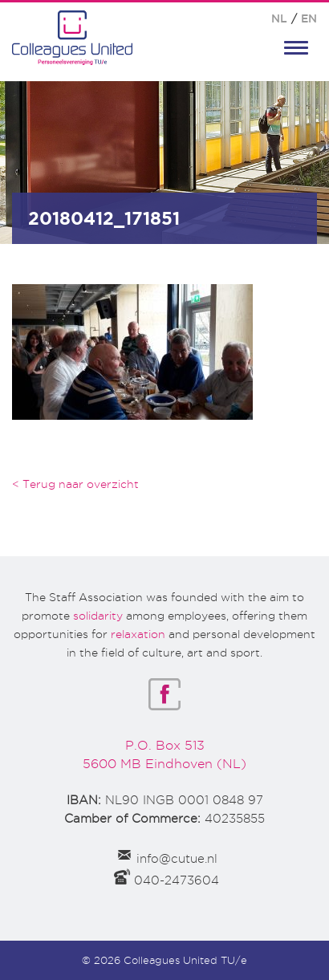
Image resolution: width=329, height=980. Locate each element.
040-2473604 (177, 880)
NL (279, 18)
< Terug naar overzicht (75, 484)
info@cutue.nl (177, 859)
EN (309, 18)
